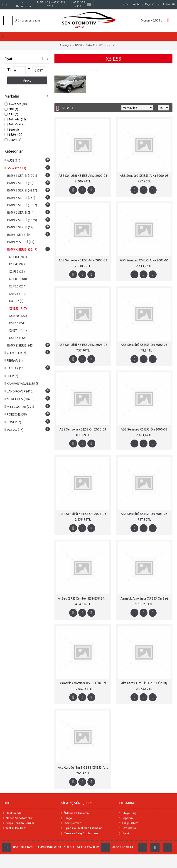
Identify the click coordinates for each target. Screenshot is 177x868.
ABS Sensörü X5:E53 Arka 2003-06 (144, 260)
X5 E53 (111, 45)
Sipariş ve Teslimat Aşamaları (82, 828)
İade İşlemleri (71, 823)
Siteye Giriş (128, 813)
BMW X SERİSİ (94, 45)
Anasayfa (66, 45)
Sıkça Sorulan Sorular (19, 823)
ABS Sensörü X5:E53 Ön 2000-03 (144, 345)
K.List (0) (68, 108)
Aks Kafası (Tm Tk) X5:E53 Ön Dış (144, 683)
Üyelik (124, 833)
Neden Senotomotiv (18, 818)
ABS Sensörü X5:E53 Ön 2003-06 (83, 514)
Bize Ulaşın (128, 828)
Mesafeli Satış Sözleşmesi (80, 833)
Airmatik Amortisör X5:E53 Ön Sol (83, 683)
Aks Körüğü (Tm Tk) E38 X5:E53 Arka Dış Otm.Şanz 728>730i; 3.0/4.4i (84, 768)
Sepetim (126, 818)
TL (9, 70)
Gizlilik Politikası (15, 828)
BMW (79, 45)
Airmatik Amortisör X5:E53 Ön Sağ (144, 598)
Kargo (67, 818)
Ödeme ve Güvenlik (75, 813)
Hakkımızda (12, 813)
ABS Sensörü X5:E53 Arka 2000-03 (83, 176)
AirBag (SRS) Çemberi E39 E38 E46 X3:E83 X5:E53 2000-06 (84, 598)
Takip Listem (129, 823)
